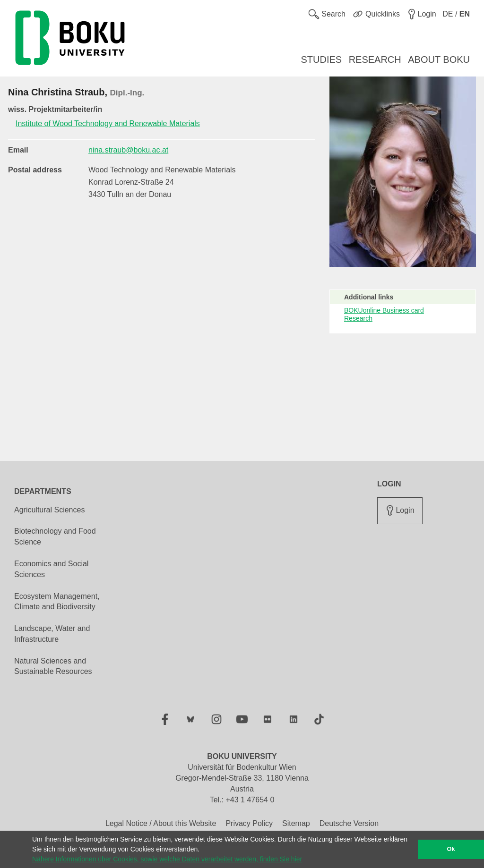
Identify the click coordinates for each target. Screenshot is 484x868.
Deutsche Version (349, 823)
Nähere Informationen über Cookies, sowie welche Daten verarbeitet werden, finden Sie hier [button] (167, 859)
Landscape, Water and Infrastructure (52, 634)
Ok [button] (451, 849)
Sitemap (296, 823)
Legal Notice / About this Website (161, 823)
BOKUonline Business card (384, 310)
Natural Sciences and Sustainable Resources (53, 666)
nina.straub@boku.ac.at (128, 150)
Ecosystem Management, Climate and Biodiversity (57, 602)
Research (358, 318)
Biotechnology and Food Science (55, 536)
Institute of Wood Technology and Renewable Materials (108, 123)
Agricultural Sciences (49, 510)
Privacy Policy (249, 823)
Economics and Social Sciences (51, 569)
